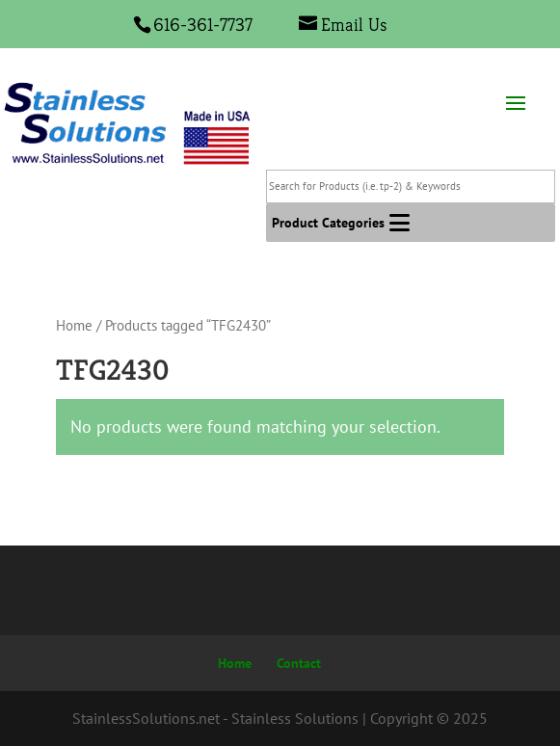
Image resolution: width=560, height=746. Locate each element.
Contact (299, 663)
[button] (328, 223)
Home (74, 325)
